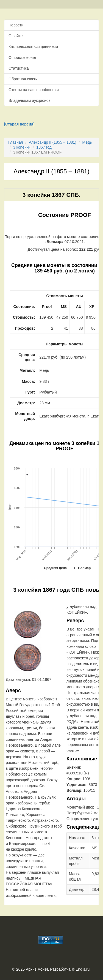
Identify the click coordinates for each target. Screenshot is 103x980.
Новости (16, 25)
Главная (16, 142)
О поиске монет (23, 58)
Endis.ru (83, 969)
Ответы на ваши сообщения (34, 90)
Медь (87, 142)
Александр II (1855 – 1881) (53, 142)
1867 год (44, 147)
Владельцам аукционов (30, 100)
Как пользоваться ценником (33, 47)
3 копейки (22, 147)
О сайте (16, 36)
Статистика (19, 68)
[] (19, 124)
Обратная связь (23, 79)
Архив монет (37, 969)
